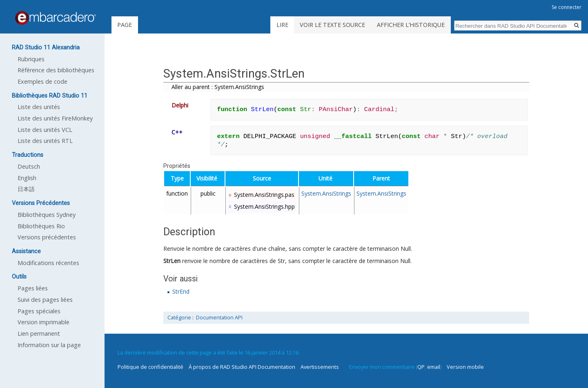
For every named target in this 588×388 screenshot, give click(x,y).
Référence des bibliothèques (56, 70)
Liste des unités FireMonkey (55, 118)
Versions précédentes (47, 237)
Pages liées (33, 288)
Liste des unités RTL (45, 141)
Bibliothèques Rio (41, 226)
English (27, 178)
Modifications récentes (48, 263)
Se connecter (567, 7)
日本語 (26, 189)
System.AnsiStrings (326, 193)
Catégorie (179, 318)
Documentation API (219, 318)
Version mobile (465, 367)
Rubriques (31, 59)
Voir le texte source (332, 25)
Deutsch (29, 166)
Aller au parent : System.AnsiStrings (218, 87)
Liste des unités (39, 107)
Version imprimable (43, 322)
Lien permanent (39, 333)
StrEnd (181, 291)
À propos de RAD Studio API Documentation (242, 367)
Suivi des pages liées (45, 300)
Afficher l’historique (411, 25)
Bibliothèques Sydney (47, 215)
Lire (282, 25)
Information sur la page (49, 345)
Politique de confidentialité (150, 367)
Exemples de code (42, 81)
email (434, 367)
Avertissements (320, 367)
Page (125, 25)
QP (421, 367)
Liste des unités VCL (45, 130)
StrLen (172, 261)
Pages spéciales (39, 311)
